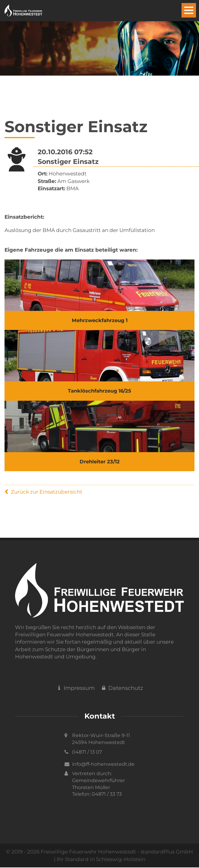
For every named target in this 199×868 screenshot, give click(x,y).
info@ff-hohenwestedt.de (103, 765)
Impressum (75, 689)
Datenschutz (122, 689)
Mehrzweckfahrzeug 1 (100, 321)
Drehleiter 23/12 (99, 462)
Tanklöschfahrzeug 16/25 (100, 391)
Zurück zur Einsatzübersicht (43, 492)
